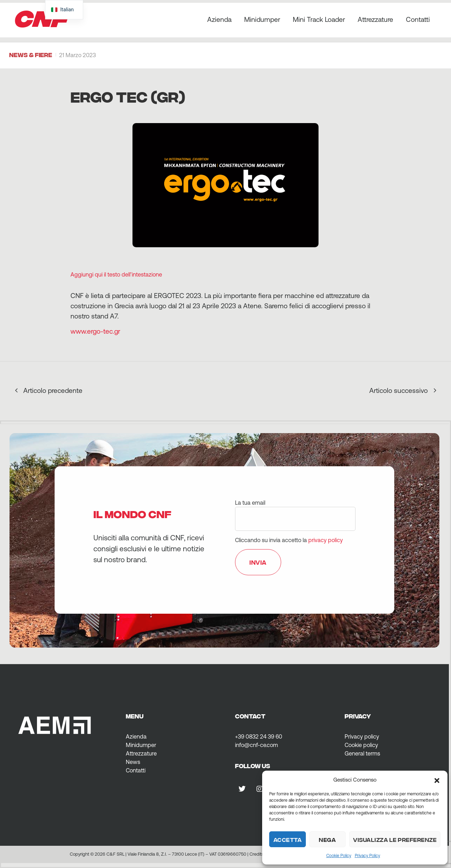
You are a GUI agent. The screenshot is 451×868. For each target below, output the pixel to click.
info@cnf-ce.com (257, 745)
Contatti (418, 19)
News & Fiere (31, 54)
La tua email (295, 511)
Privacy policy (362, 736)
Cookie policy (361, 745)
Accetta (288, 839)
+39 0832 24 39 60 (259, 736)
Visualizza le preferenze (395, 839)
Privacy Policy (367, 856)
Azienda (219, 19)
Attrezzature (375, 19)
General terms (362, 753)
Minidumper (262, 19)
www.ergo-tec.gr (95, 331)
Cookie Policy (339, 856)
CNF (42, 16)
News (133, 762)
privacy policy (326, 540)
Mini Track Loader (319, 19)
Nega (327, 839)
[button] (437, 780)
